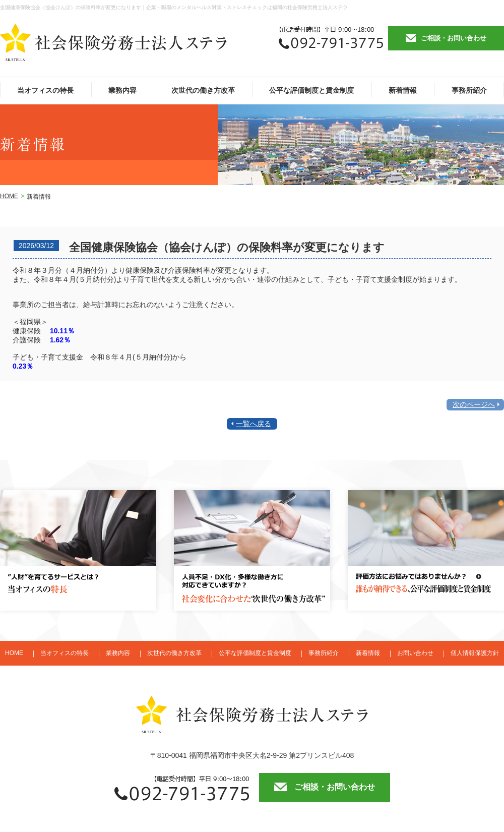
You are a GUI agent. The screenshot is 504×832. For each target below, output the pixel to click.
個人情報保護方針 (475, 653)
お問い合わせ (415, 653)
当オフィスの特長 (45, 90)
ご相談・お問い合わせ (454, 38)
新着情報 (403, 90)
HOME (9, 196)
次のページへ (474, 404)
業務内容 (122, 90)
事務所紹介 (469, 90)
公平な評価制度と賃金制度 (311, 90)
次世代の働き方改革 (203, 90)
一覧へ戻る (254, 424)
